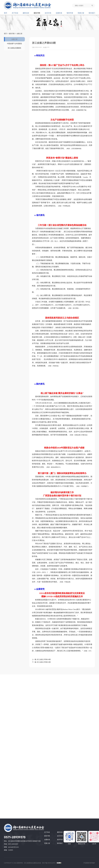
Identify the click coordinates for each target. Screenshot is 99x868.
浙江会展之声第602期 (44, 662)
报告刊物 (37, 13)
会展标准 (59, 13)
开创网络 (86, 863)
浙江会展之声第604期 (44, 659)
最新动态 (26, 13)
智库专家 (70, 13)
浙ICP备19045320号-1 (49, 863)
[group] (49, 23)
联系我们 (92, 13)
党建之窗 (81, 13)
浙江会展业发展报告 (15, 55)
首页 (6, 13)
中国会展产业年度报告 (15, 48)
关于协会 (15, 13)
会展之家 (19, 34)
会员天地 (48, 13)
